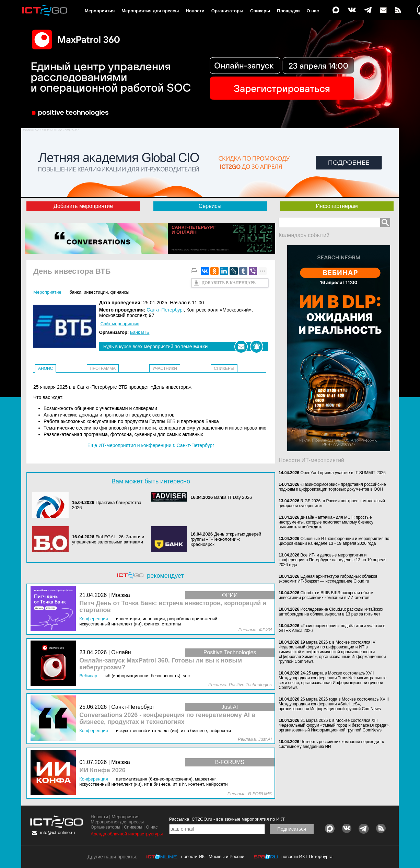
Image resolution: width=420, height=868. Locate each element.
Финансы (120, 292)
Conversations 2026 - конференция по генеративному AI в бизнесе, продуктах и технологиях (167, 719)
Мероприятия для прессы (150, 11)
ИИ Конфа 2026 (102, 770)
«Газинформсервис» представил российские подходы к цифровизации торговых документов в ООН (332, 487)
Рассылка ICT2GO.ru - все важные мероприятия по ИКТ (227, 819)
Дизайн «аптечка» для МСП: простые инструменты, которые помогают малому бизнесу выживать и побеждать (326, 522)
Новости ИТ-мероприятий (311, 460)
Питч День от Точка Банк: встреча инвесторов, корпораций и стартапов (173, 607)
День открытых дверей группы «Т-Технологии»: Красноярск (226, 539)
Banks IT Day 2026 (233, 497)
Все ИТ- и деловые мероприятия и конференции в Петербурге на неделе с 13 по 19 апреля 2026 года (332, 560)
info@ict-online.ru (57, 832)
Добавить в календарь (229, 283)
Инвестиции (96, 292)
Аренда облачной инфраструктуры (127, 834)
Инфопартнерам (337, 206)
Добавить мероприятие (83, 206)
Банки (75, 292)
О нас (313, 11)
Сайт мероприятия (120, 324)
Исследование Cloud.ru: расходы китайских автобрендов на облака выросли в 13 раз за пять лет (331, 612)
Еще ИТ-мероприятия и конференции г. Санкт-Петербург (151, 445)
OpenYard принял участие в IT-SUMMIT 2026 (343, 473)
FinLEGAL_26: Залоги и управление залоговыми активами (108, 539)
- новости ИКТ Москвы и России (211, 857)
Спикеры (260, 11)
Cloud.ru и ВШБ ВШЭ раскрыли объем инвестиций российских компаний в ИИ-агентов (326, 595)
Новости (195, 11)
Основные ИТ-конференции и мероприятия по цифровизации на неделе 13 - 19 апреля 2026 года (334, 541)
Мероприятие (47, 292)
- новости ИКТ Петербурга (306, 857)
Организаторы (227, 11)
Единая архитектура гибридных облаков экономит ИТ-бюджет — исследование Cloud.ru (328, 579)
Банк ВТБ (140, 332)
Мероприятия (100, 11)
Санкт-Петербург (165, 310)
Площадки (288, 11)
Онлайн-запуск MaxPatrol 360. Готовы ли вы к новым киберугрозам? (161, 664)
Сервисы (210, 206)
